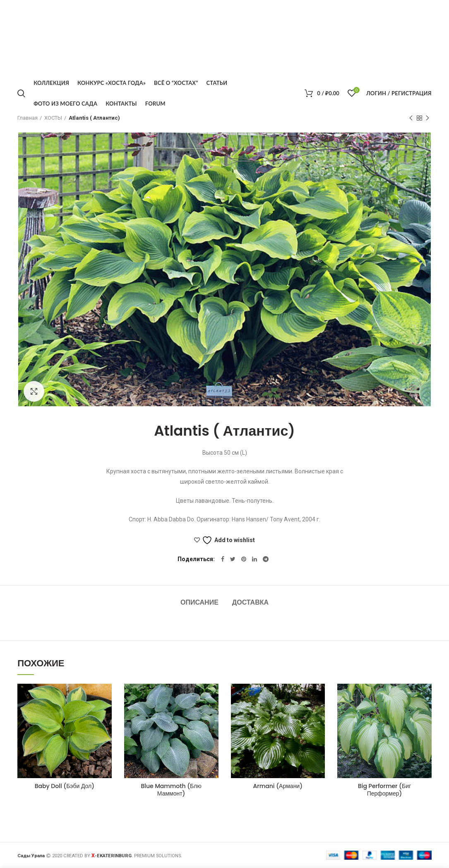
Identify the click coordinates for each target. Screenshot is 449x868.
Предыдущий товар (411, 118)
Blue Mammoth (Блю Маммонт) (171, 790)
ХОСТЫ (53, 118)
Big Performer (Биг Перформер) (384, 790)
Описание (199, 602)
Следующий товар (427, 118)
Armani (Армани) (278, 786)
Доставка (250, 602)
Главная (28, 118)
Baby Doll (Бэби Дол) (65, 786)
